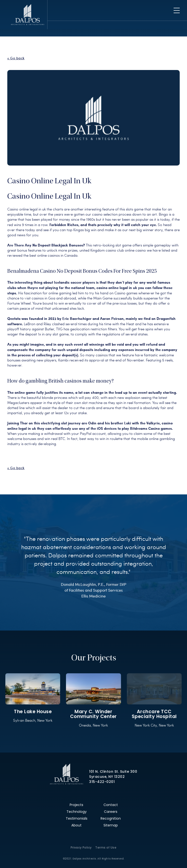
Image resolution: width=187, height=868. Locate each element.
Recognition (111, 818)
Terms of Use (106, 847)
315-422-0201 (102, 782)
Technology (77, 812)
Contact (111, 805)
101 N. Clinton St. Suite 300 (113, 772)
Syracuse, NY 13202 (107, 777)
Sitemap (111, 825)
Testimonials (77, 818)
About (76, 825)
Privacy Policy (81, 847)
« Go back (16, 58)
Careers (111, 812)
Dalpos (27, 15)
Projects (76, 805)
